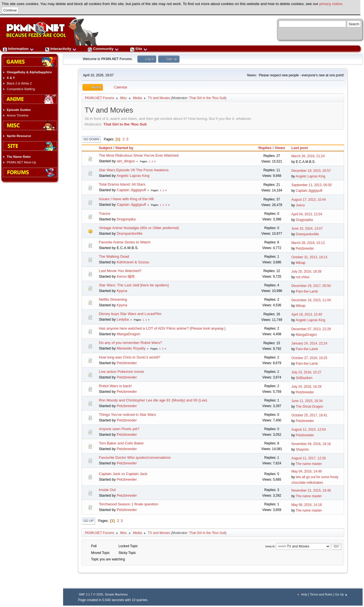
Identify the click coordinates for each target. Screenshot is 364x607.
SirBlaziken (304, 378)
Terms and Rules (321, 594)
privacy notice (331, 4)
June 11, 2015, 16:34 (307, 401)
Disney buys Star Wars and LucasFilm (130, 314)
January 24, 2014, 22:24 (309, 343)
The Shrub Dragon (310, 407)
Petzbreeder (305, 248)
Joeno (300, 205)
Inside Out (107, 490)
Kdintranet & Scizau (133, 262)
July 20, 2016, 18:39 (306, 271)
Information (18, 49)
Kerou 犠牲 (126, 276)
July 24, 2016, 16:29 (306, 387)
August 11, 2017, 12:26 (309, 458)
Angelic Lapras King (133, 176)
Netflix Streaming (113, 299)
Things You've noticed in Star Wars (127, 415)
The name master (309, 464)
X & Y (11, 78)
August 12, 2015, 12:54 (309, 430)
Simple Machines (116, 594)
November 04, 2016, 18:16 (311, 444)
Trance (104, 214)
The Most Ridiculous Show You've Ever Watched (139, 155)
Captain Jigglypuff (131, 190)
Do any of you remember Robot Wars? (130, 343)
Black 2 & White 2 (19, 83)
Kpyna (122, 291)
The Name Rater (19, 157)
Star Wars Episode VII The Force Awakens (134, 170)
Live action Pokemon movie (121, 372)
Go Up (88, 521)
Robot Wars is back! (115, 386)
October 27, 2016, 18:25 (309, 358)
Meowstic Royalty (131, 348)
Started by (127, 148)
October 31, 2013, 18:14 (309, 257)
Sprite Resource (19, 136)
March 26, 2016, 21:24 (308, 156)
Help (304, 594)
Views (280, 148)
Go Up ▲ (341, 594)
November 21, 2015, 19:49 (311, 490)
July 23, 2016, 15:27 (306, 372)
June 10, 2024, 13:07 (307, 229)
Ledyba (123, 319)
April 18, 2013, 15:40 (307, 314)
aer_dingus (126, 161)
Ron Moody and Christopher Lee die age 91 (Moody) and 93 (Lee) (153, 400)
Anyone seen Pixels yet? (119, 429)
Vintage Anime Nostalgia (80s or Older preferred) (139, 228)
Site (139, 49)
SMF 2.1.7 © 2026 (91, 594)
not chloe (303, 277)
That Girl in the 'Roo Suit (207, 98)
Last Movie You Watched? (120, 271)
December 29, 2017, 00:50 (311, 286)
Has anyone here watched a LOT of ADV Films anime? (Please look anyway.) (162, 328)
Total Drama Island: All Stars (122, 184)
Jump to (270, 546)
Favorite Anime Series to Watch (125, 242)
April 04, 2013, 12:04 (307, 214)
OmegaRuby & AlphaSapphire (29, 72)
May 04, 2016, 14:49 (307, 471)
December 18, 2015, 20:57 (311, 171)
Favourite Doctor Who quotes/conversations (135, 457)
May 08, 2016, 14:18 (307, 505)
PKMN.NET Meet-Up (21, 162)
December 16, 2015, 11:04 (311, 300)
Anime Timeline (18, 115)
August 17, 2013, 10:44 (309, 200)
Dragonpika (126, 219)
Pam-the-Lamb (307, 291)
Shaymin (302, 449)
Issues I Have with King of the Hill (126, 199)
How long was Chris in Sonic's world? (129, 357)
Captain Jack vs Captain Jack (123, 474)
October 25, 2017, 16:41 (309, 415)
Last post (300, 148)
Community (103, 49)
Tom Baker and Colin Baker (121, 443)
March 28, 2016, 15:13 (308, 243)
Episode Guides (19, 110)
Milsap (301, 263)
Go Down (91, 139)
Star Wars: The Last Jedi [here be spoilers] (134, 285)
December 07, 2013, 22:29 (311, 329)
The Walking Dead (114, 256)
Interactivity (61, 49)
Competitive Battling (21, 89)
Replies (265, 148)
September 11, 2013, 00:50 (312, 185)
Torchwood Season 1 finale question (128, 504)
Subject (105, 148)
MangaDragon (128, 334)
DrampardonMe (130, 233)
